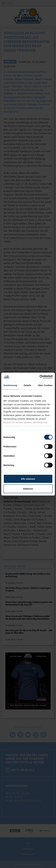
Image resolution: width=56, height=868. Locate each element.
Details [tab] (27, 385)
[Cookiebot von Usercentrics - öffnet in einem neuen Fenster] (40, 377)
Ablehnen (28, 489)
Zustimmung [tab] (10, 385)
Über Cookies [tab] (45, 385)
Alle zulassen (28, 479)
